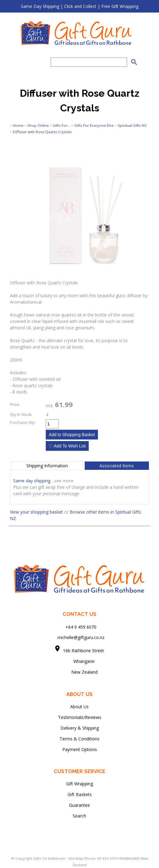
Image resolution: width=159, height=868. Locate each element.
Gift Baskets (80, 794)
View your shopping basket (36, 512)
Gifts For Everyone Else (94, 125)
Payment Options (80, 749)
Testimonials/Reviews (80, 717)
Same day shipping (32, 481)
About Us (79, 707)
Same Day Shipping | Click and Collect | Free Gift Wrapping (80, 6)
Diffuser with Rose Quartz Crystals (42, 132)
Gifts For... (62, 125)
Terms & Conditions (79, 739)
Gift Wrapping (79, 784)
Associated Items (117, 466)
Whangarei (80, 661)
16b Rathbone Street (84, 651)
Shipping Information (47, 466)
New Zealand (79, 672)
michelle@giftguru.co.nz (81, 637)
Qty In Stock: (21, 415)
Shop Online (38, 125)
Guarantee (79, 805)
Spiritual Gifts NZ (132, 125)
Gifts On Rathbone (50, 858)
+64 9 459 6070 (81, 627)
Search (79, 816)
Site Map (76, 858)
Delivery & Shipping (80, 728)
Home (18, 125)
